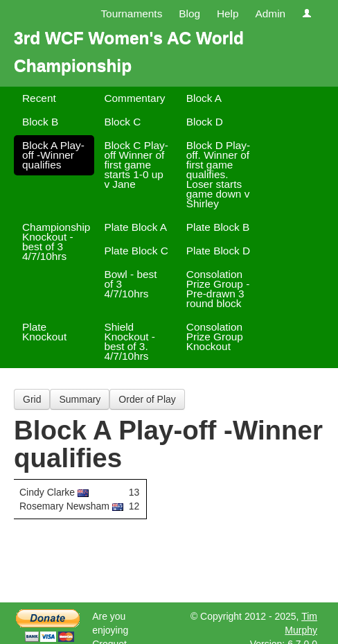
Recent (39, 98)
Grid (32, 399)
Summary (80, 399)
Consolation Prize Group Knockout (215, 337)
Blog (189, 14)
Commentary (134, 98)
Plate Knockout (44, 332)
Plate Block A (135, 227)
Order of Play (147, 399)
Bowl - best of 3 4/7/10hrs (130, 284)
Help (228, 14)
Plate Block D (218, 251)
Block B (40, 122)
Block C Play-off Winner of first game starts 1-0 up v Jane (136, 165)
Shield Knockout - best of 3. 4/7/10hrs (130, 341)
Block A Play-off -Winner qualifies (53, 155)
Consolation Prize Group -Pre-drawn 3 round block (218, 289)
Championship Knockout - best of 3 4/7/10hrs (56, 242)
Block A (204, 98)
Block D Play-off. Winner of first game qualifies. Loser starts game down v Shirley (218, 174)
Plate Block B (218, 227)
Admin (270, 14)
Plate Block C (136, 251)
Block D (205, 122)
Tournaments (131, 14)
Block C (122, 122)
